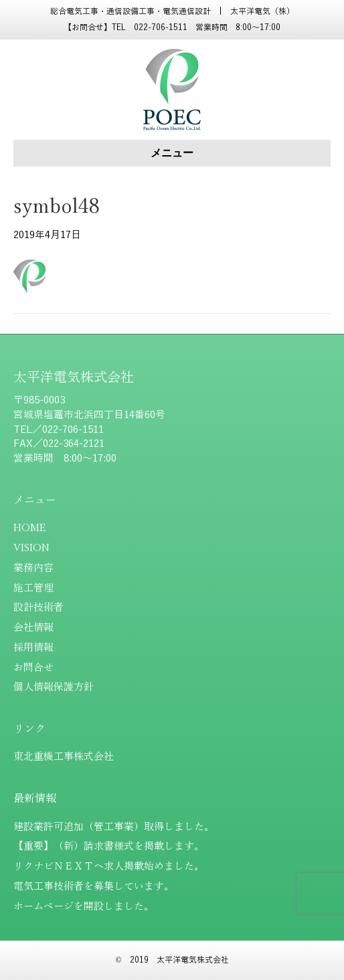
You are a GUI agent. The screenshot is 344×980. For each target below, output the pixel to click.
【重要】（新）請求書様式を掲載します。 (109, 846)
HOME (29, 528)
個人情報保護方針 (54, 687)
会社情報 (33, 627)
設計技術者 (38, 607)
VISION (31, 548)
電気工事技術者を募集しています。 (94, 886)
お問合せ (33, 668)
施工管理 (33, 588)
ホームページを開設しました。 (84, 906)
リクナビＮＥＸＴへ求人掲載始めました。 (109, 866)
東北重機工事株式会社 (64, 757)
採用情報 (33, 648)
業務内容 (33, 568)
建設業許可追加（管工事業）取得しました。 (114, 827)
